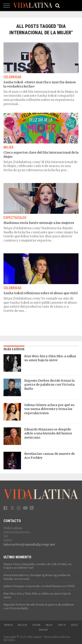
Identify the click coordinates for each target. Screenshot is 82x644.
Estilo (74, 625)
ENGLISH (43, 630)
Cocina (36, 625)
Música (9, 625)
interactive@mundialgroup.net (29, 544)
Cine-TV (62, 625)
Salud (49, 625)
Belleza (22, 625)
